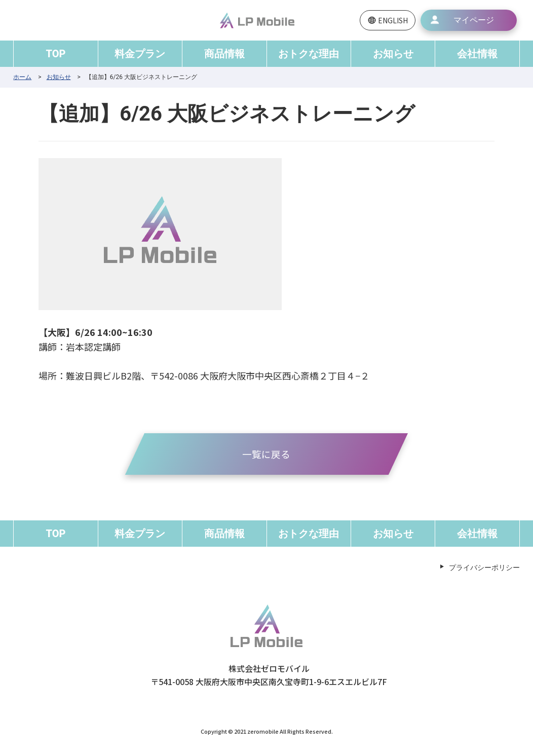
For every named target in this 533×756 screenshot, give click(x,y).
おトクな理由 (309, 54)
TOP (56, 54)
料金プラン (140, 54)
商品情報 (224, 54)
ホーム (22, 77)
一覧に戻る (266, 454)
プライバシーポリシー (484, 569)
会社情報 (477, 54)
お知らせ (393, 54)
